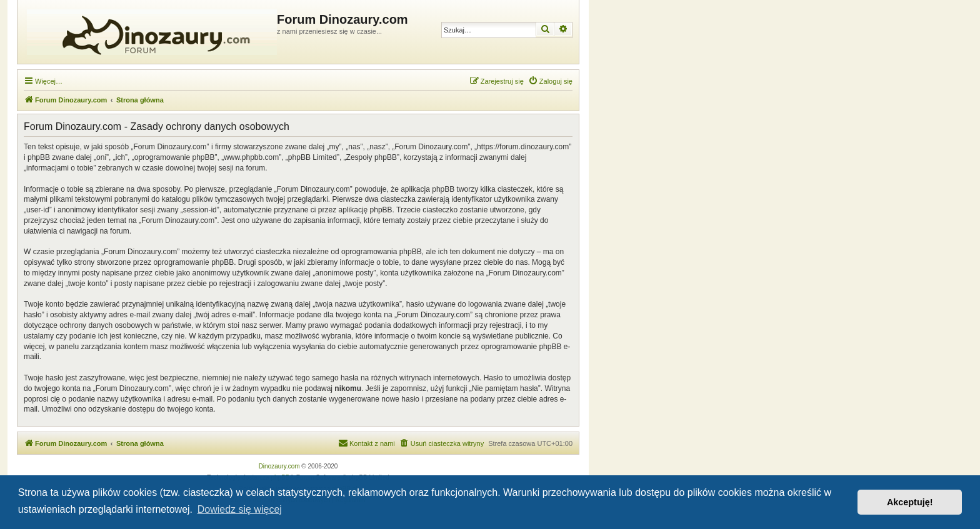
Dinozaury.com (279, 466)
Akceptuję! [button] (910, 502)
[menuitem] (550, 81)
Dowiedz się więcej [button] (240, 509)
